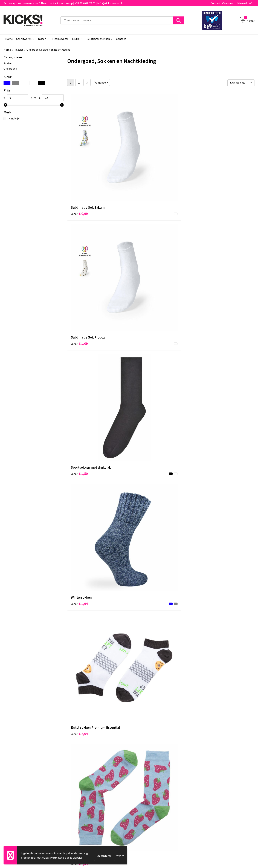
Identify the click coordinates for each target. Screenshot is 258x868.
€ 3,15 (79, 646)
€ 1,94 (79, 238)
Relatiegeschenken (98, 39)
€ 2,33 (79, 481)
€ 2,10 (79, 321)
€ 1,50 (204, 161)
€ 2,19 (204, 315)
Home (9, 39)
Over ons (228, 3)
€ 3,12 (204, 641)
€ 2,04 (142, 238)
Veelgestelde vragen (83, 778)
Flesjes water (60, 39)
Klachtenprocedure (83, 789)
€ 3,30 (79, 724)
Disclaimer (202, 783)
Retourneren (141, 783)
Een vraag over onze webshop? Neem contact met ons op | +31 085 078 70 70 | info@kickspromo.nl (63, 3)
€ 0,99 (79, 161)
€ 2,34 (142, 398)
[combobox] (117, 20)
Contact (216, 3)
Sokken (8, 63)
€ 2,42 (142, 641)
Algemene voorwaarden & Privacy (216, 773)
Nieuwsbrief (245, 3)
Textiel (76, 39)
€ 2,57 (142, 481)
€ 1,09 (142, 161)
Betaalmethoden (144, 778)
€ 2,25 (79, 404)
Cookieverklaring (206, 778)
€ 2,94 (204, 398)
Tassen (42, 39)
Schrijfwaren (24, 39)
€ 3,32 (142, 729)
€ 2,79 (79, 564)
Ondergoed (10, 68)
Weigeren (120, 856)
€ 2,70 (204, 486)
